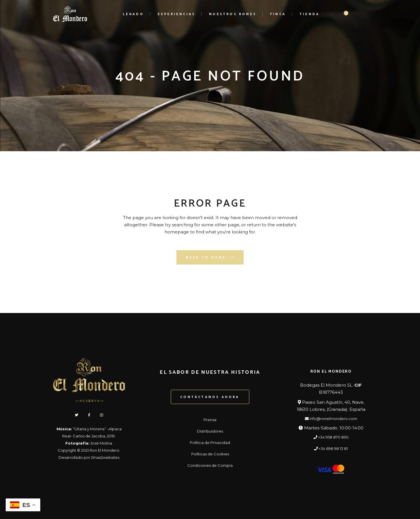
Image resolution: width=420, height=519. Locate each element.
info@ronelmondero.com (331, 419)
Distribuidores (210, 431)
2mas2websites (105, 457)
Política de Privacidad (210, 443)
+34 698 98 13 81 (331, 449)
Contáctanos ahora (210, 397)
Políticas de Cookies (210, 454)
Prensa (210, 420)
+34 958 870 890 (331, 437)
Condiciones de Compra (210, 465)
